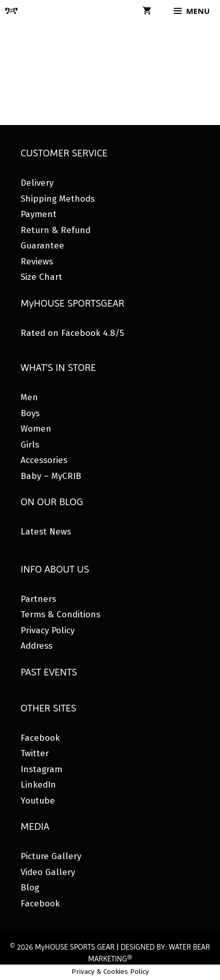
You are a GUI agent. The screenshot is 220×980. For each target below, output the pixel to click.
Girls (30, 445)
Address (36, 646)
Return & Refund (56, 230)
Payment (39, 214)
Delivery (37, 183)
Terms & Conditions (60, 614)
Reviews (37, 262)
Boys (30, 413)
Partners (38, 599)
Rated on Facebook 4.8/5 (72, 333)
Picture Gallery (51, 856)
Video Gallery (48, 872)
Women (36, 429)
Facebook (40, 738)
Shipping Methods (58, 199)
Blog (30, 888)
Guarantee (42, 246)
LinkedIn (38, 785)
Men (29, 397)
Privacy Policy (48, 630)
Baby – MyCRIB (51, 476)
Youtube (38, 801)
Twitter (35, 753)
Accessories (44, 460)
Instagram (41, 769)
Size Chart (41, 277)
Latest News (46, 532)
